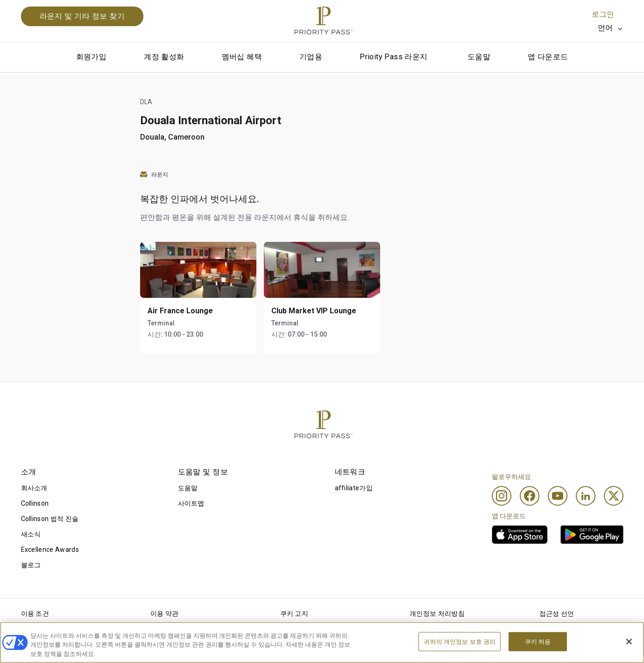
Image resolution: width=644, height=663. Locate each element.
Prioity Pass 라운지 (393, 57)
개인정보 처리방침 (437, 614)
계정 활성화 (164, 57)
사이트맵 (191, 503)
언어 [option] (605, 28)
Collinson (35, 503)
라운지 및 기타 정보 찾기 (82, 16)
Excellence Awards (50, 550)
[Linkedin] (586, 496)
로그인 (603, 14)
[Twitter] (614, 496)
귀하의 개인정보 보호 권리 (460, 652)
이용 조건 (35, 614)
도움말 (479, 57)
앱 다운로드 (548, 57)
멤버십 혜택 (242, 57)
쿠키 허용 (538, 652)
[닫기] (629, 651)
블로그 (31, 565)
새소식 (31, 534)
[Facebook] (530, 496)
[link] (520, 535)
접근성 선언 (557, 614)
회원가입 (92, 57)
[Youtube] (558, 496)
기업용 (311, 57)
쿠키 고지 (294, 614)
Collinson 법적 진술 (50, 519)
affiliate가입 (354, 488)
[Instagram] (502, 496)
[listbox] (611, 28)
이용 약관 (165, 614)
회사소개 (34, 488)
